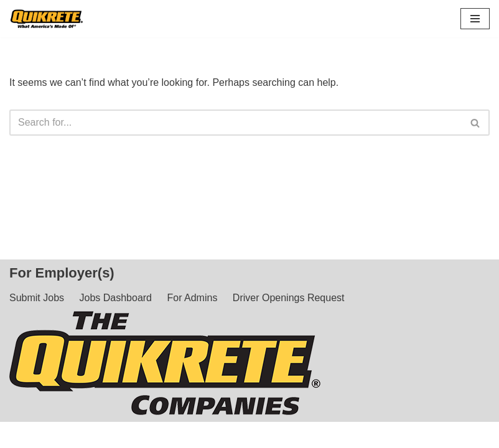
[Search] (236, 123)
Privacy (402, 435)
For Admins (192, 298)
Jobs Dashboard (116, 298)
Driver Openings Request (289, 298)
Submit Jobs (37, 298)
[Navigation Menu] (475, 19)
